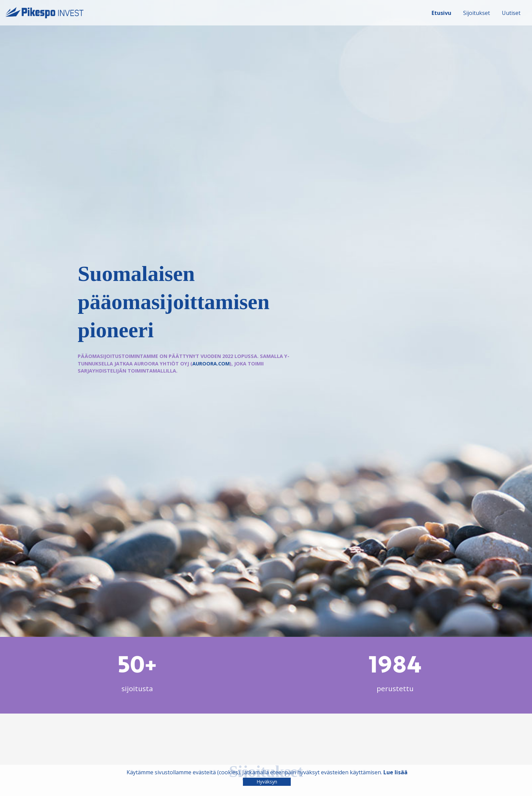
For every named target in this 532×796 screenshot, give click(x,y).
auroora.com (211, 364)
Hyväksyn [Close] (267, 782)
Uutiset (511, 13)
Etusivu (441, 13)
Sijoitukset (477, 13)
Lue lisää (395, 772)
